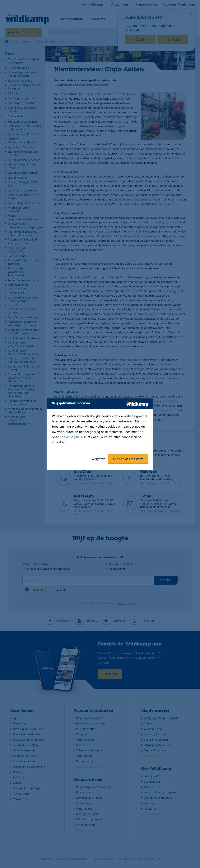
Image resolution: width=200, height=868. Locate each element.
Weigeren (98, 459)
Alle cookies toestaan (128, 459)
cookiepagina (70, 437)
